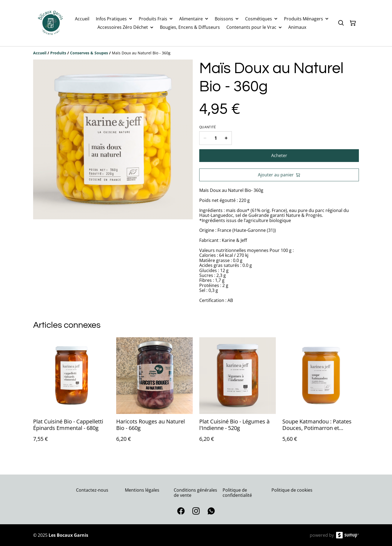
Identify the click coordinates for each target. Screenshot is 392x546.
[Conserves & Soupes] (89, 53)
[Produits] (58, 53)
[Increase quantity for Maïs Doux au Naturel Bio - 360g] (226, 138)
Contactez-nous (92, 490)
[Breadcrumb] (196, 53)
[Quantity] (216, 138)
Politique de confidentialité (237, 493)
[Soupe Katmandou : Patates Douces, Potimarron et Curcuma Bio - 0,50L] (321, 395)
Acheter (279, 155)
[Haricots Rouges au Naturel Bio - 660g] (154, 395)
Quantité (208, 127)
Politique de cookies (292, 490)
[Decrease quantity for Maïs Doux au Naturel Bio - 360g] (205, 138)
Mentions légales (142, 490)
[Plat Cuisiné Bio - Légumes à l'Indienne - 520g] (238, 395)
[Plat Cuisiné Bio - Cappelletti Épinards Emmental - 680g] (71, 395)
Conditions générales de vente (195, 493)
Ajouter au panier (279, 175)
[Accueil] (40, 53)
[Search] (341, 23)
